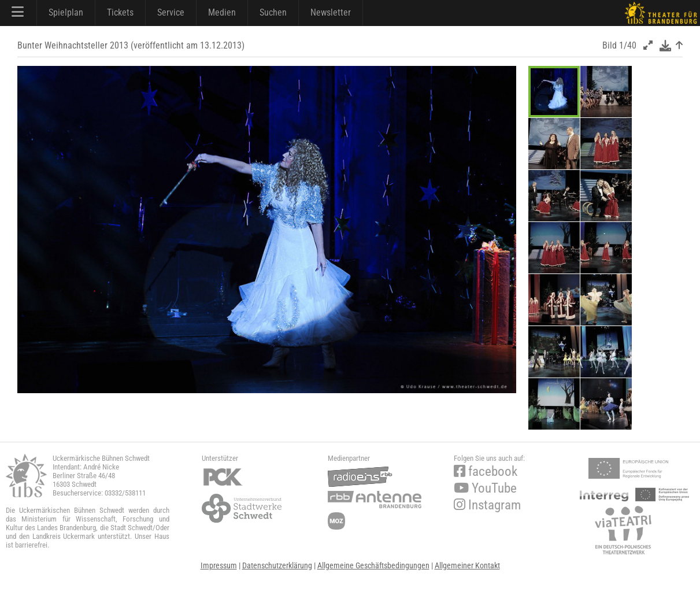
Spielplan (66, 12)
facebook (486, 472)
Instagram (487, 505)
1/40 (628, 45)
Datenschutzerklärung (277, 565)
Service (171, 12)
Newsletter (331, 12)
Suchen (273, 12)
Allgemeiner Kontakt (467, 565)
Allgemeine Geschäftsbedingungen (373, 565)
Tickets (120, 12)
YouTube (485, 488)
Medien (222, 12)
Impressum (219, 565)
